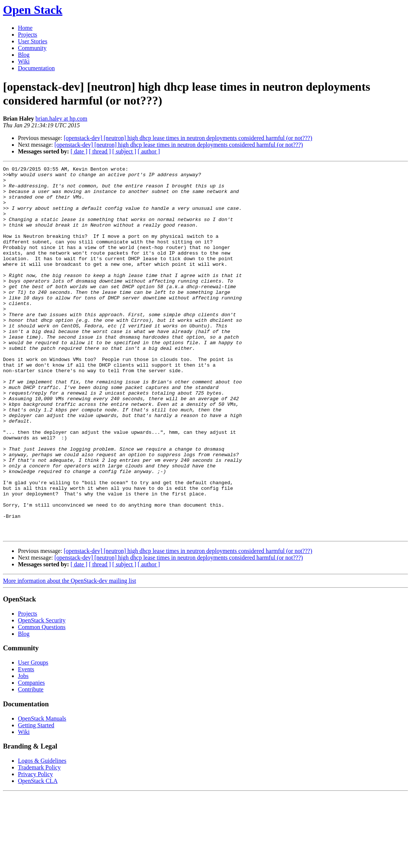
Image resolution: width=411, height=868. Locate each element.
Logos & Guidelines (42, 835)
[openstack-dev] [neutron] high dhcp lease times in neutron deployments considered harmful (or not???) (188, 138)
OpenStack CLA (38, 855)
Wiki (24, 61)
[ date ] (79, 151)
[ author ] (149, 151)
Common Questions (42, 701)
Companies (31, 757)
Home (25, 28)
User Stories (33, 41)
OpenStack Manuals (42, 792)
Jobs (23, 750)
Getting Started (36, 799)
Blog (24, 55)
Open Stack (33, 10)
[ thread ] (100, 151)
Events (26, 743)
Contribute (31, 763)
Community (32, 48)
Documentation (36, 68)
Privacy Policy (35, 848)
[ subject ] (124, 151)
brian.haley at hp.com (61, 119)
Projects (28, 35)
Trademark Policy (39, 841)
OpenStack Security (42, 694)
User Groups (33, 736)
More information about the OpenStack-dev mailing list (69, 655)
